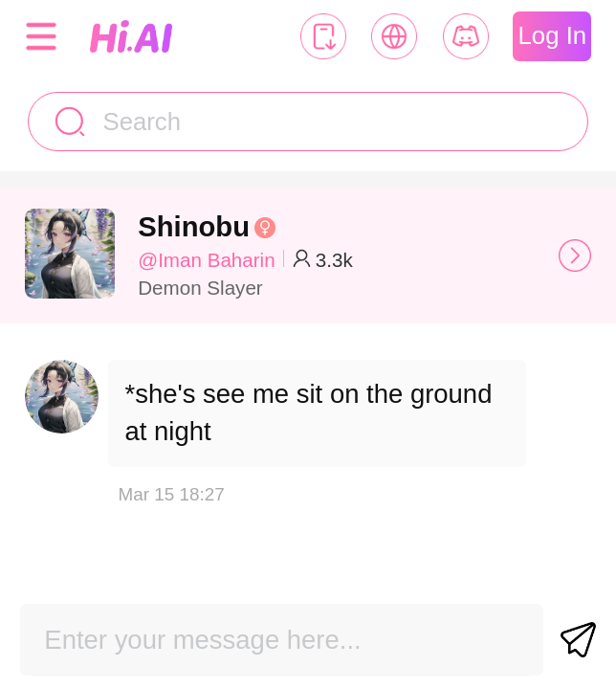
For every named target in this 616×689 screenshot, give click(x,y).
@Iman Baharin (206, 260)
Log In (553, 35)
